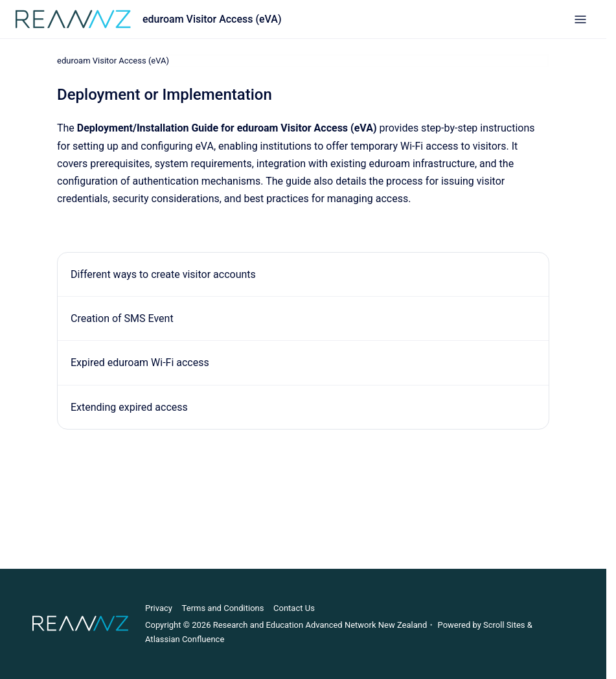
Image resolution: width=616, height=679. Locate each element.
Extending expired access (129, 407)
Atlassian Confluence (185, 639)
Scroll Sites (504, 625)
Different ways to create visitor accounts (163, 274)
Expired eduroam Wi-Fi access (140, 363)
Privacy (159, 608)
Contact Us (294, 608)
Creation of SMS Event (122, 318)
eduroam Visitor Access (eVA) (212, 19)
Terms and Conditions (223, 608)
